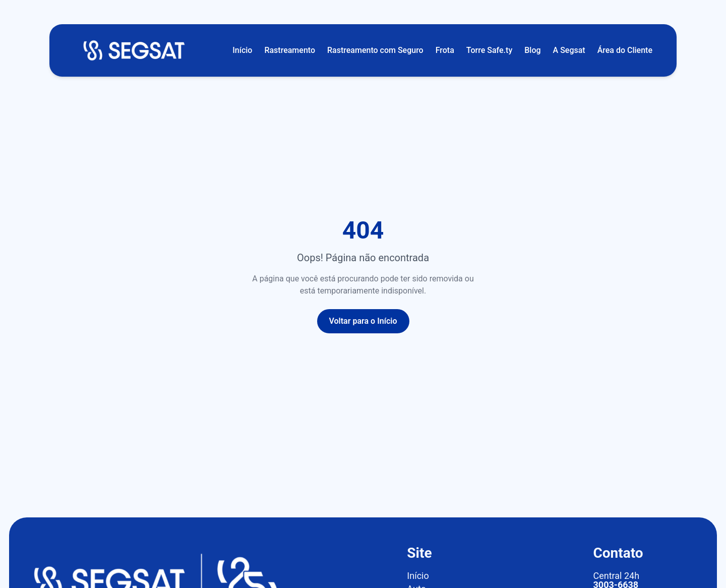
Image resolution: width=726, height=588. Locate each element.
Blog (532, 50)
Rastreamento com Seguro (375, 50)
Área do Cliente (625, 50)
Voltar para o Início (363, 321)
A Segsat (569, 50)
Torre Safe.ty (489, 50)
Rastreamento (290, 50)
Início (242, 50)
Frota (445, 50)
